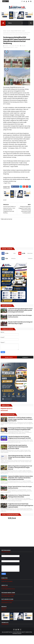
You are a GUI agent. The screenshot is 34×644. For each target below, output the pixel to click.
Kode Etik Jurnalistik (7, 582)
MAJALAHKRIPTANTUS (16, 31)
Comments (25, 358)
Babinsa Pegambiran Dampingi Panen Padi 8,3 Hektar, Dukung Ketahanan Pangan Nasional (20, 468)
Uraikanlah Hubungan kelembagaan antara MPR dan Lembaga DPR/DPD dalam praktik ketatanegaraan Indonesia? (20, 310)
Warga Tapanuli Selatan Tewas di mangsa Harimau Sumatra (20, 316)
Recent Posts (9, 358)
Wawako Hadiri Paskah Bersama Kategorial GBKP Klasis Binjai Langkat (20, 323)
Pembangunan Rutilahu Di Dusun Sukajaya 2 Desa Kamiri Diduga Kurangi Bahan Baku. (20, 429)
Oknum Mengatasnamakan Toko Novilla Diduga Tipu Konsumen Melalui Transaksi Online (19, 457)
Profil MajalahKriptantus (8, 589)
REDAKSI (4, 610)
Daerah (9, 31)
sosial (23, 31)
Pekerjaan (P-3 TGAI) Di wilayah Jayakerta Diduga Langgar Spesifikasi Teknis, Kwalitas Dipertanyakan (20, 419)
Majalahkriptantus (6, 409)
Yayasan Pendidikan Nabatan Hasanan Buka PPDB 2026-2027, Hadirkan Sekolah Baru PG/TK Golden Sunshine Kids (20, 478)
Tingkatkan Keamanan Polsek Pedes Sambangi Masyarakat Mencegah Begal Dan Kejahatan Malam (21, 506)
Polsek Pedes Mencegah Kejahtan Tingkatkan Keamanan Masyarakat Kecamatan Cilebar (18, 447)
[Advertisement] (13, 532)
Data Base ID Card (7, 603)
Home (5, 31)
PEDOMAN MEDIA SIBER (8, 596)
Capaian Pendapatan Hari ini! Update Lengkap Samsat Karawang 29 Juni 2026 (19, 438)
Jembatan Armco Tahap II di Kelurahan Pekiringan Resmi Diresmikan (19, 496)
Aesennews (4, 411)
